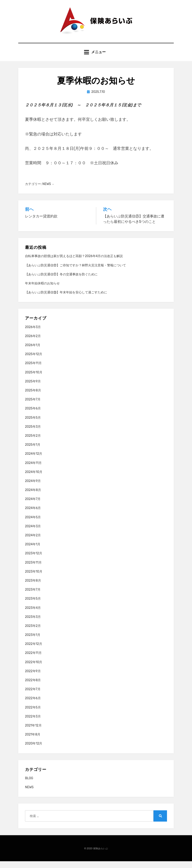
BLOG (29, 785)
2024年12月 (34, 460)
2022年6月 (33, 705)
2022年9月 (33, 678)
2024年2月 (33, 542)
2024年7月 (33, 506)
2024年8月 (33, 497)
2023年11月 (33, 569)
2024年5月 (33, 524)
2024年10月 (34, 479)
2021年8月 (33, 741)
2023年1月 (33, 641)
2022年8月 (33, 687)
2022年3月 (33, 723)
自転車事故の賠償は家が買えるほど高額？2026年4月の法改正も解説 (74, 263)
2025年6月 (33, 415)
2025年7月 (33, 406)
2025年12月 (34, 361)
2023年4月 (33, 614)
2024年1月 (33, 551)
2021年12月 (33, 732)
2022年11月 (33, 660)
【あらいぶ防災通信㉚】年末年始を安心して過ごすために (66, 299)
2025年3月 (33, 433)
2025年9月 (33, 388)
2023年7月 (33, 596)
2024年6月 (33, 515)
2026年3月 (33, 334)
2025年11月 (33, 370)
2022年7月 (33, 696)
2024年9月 (33, 488)
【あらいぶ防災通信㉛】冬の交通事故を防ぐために (61, 281)
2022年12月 (34, 651)
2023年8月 (33, 587)
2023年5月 (33, 605)
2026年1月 (33, 352)
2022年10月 (34, 669)
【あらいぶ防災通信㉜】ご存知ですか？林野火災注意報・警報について (75, 272)
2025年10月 (34, 379)
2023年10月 (34, 578)
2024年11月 (33, 469)
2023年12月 (34, 560)
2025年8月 (33, 397)
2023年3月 (33, 623)
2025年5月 (33, 424)
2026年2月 (33, 343)
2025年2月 (33, 442)
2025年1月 (33, 451)
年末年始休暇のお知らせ (42, 290)
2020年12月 (34, 750)
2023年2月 (33, 632)
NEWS (47, 191)
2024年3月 (33, 533)
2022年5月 (33, 714)
